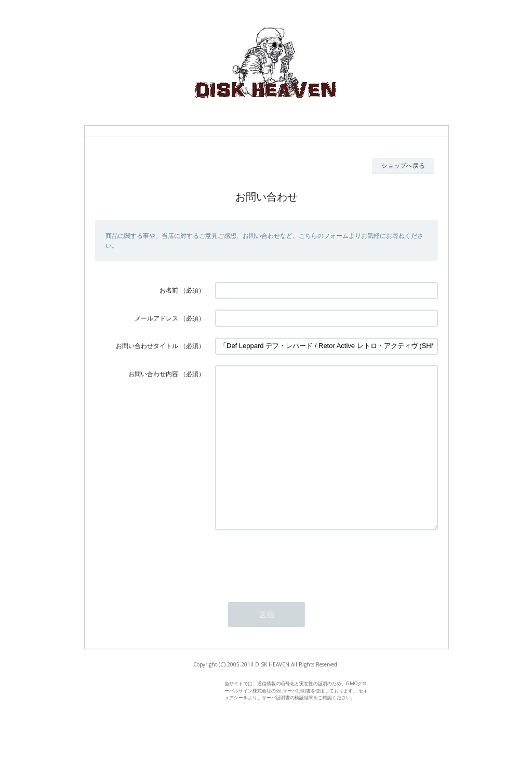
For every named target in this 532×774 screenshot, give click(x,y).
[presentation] (294, 592)
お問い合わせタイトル (147, 346)
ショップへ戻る (403, 165)
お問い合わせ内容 (153, 374)
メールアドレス (156, 318)
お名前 (169, 290)
